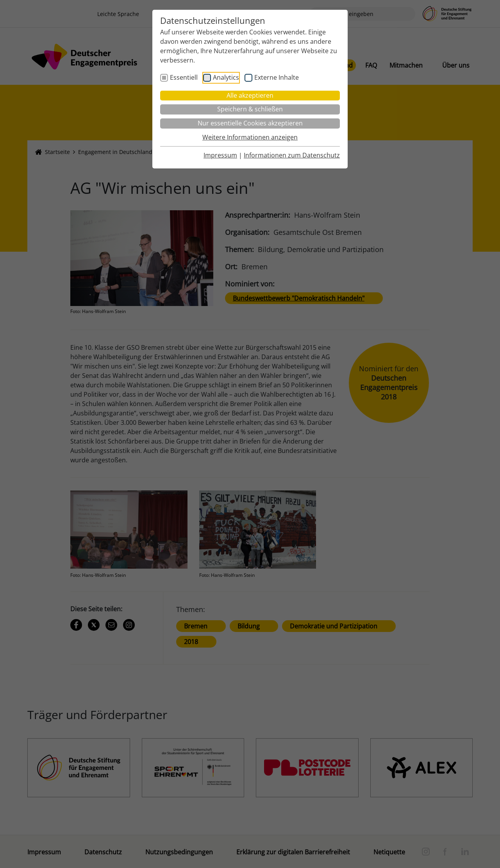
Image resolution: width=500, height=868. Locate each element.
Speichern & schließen (250, 109)
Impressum (220, 155)
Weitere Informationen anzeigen (250, 137)
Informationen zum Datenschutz (292, 155)
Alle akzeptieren (250, 95)
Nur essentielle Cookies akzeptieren (250, 123)
